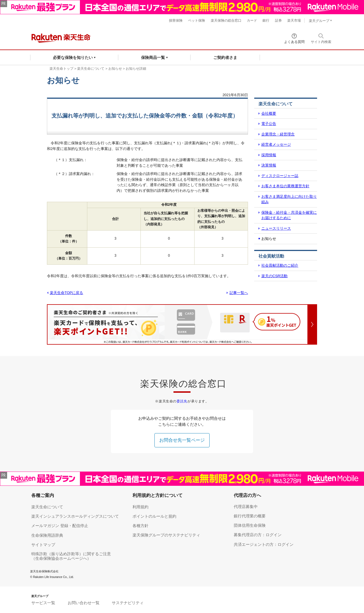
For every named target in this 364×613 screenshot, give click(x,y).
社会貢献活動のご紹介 (280, 265)
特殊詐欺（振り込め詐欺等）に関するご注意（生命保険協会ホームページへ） (71, 556)
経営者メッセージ (276, 144)
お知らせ (115, 69)
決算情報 (269, 165)
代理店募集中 (246, 507)
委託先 (182, 401)
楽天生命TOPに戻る (67, 293)
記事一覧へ (239, 293)
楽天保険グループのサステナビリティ (166, 535)
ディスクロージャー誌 (280, 176)
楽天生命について (91, 69)
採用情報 (269, 155)
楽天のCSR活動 (274, 276)
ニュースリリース (276, 228)
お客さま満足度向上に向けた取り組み (289, 199)
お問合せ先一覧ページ (182, 440)
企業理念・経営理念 (278, 134)
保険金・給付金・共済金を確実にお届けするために (289, 215)
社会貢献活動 (271, 256)
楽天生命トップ (61, 69)
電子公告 (269, 124)
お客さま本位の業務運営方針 (285, 186)
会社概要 (269, 113)
